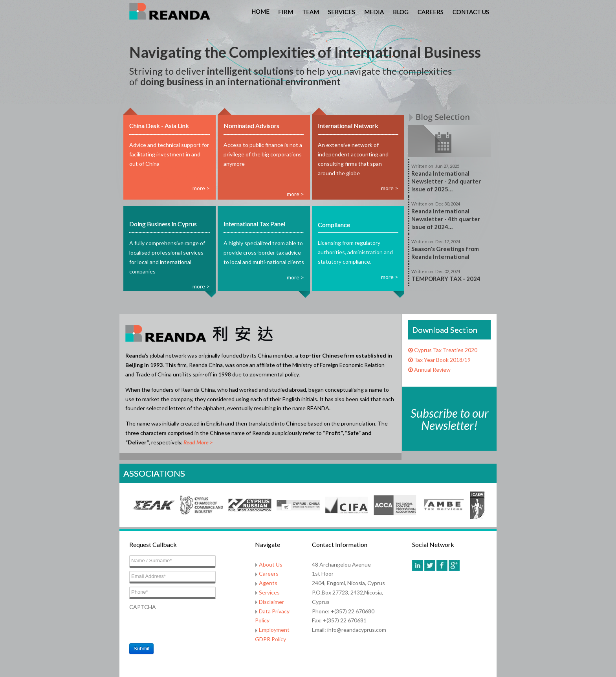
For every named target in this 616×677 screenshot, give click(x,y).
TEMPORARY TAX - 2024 (446, 279)
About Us (271, 564)
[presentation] (189, 627)
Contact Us (471, 12)
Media (374, 12)
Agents (268, 583)
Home (260, 11)
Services (342, 12)
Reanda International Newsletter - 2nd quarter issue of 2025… (446, 181)
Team (311, 12)
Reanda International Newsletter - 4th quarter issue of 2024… (446, 219)
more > (201, 188)
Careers (431, 12)
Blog (401, 12)
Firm (286, 12)
